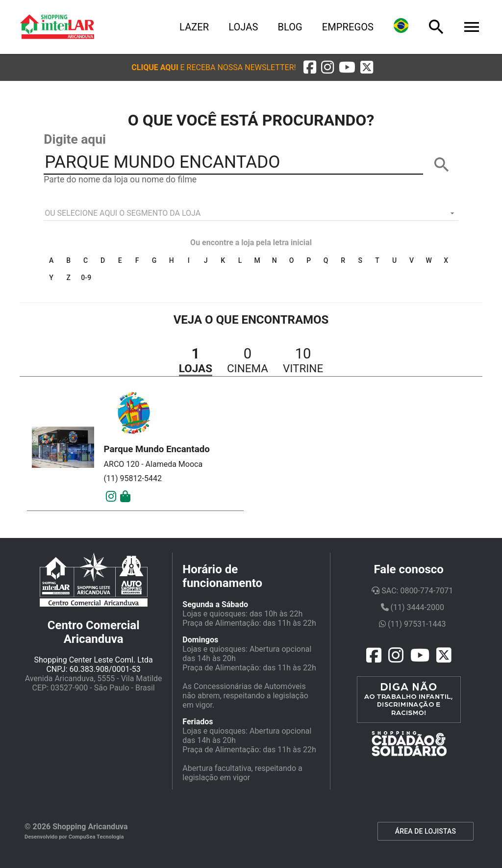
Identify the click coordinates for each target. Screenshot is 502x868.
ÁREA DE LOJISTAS (426, 831)
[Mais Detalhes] (125, 497)
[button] (213, 67)
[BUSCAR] (442, 165)
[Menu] (472, 27)
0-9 (86, 278)
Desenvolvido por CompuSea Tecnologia (74, 837)
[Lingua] (401, 27)
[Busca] (436, 27)
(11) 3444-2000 (413, 607)
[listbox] (251, 213)
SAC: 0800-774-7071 (412, 591)
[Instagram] (111, 497)
